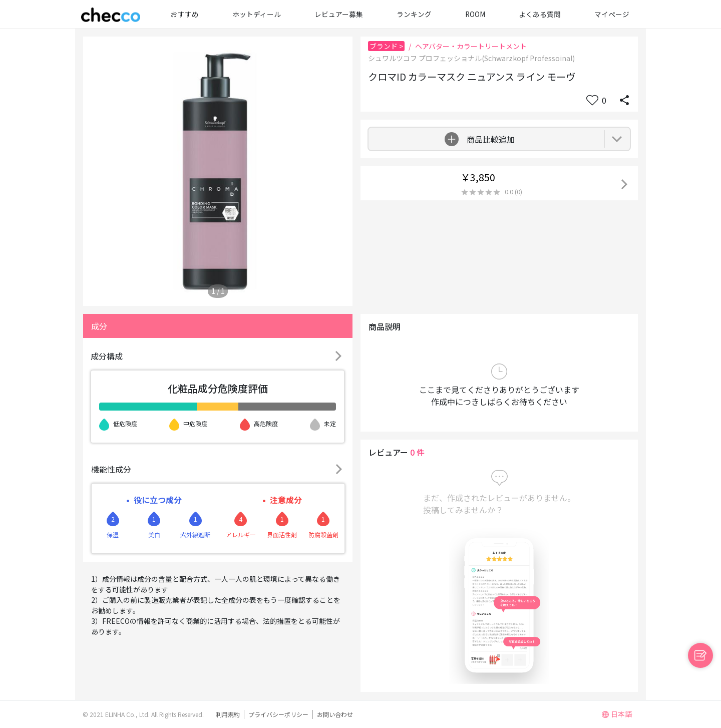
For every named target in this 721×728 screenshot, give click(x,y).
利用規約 (228, 714)
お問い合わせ (335, 714)
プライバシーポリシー (278, 714)
